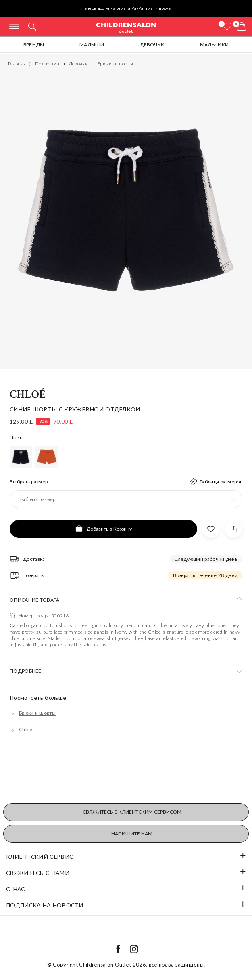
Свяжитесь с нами (38, 873)
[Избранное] (227, 26)
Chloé (28, 394)
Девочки (152, 45)
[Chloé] (21, 729)
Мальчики (214, 45)
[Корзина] (242, 26)
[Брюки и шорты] (33, 713)
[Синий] (21, 457)
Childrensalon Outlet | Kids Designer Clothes (126, 27)
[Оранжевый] (47, 457)
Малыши (92, 45)
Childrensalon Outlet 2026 (112, 965)
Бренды (34, 45)
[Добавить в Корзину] (103, 529)
